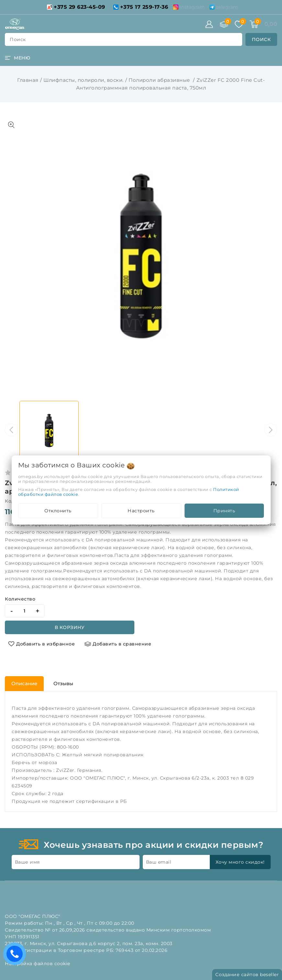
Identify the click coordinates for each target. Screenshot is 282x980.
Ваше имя (27, 862)
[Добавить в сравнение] (118, 644)
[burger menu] (17, 58)
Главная (28, 80)
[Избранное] (239, 24)
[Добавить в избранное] (41, 644)
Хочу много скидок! (240, 862)
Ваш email (159, 862)
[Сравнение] (224, 24)
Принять (224, 511)
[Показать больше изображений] (11, 125)
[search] (261, 39)
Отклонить (58, 511)
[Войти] (209, 24)
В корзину (70, 627)
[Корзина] (254, 24)
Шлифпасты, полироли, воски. (84, 80)
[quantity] (25, 611)
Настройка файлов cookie (38, 964)
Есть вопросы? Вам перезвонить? (16, 956)
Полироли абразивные (160, 80)
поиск (18, 39)
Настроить (141, 511)
